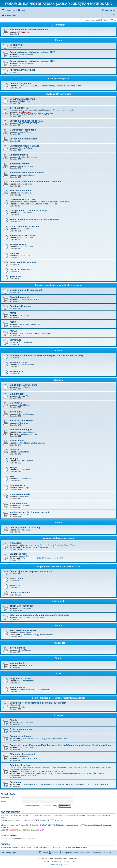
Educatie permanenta (21, 191)
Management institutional (23, 130)
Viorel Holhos (25, 405)
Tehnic (58, 658)
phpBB (50, 859)
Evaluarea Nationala (20, 736)
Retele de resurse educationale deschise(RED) (34, 219)
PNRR (13, 313)
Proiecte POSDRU (19, 362)
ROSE (13, 322)
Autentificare (8, 794)
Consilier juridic (25, 213)
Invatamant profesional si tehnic (27, 173)
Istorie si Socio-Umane (22, 421)
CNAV (44, 825)
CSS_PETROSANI (56, 825)
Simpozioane (16, 578)
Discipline (59, 380)
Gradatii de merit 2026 (31, 558)
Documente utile (28, 635)
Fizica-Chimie (17, 441)
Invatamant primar (19, 164)
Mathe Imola (24, 497)
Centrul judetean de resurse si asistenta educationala (38, 703)
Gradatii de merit (18, 554)
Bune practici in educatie (23, 262)
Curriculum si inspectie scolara (26, 121)
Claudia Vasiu (25, 256)
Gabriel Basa (24, 470)
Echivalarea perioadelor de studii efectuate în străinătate (39, 615)
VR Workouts (25, 342)
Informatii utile (17, 648)
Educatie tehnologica (21, 430)
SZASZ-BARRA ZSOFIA (30, 86)
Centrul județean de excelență (25, 528)
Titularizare (16, 543)
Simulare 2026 (26, 722)
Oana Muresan (25, 650)
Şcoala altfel (16, 276)
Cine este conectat (11, 812)
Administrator (25, 32)
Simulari (14, 720)
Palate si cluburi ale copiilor (24, 226)
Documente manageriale (22, 99)
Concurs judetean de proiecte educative (31, 571)
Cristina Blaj (24, 396)
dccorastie (69, 825)
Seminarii (15, 585)
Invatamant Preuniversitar (58, 94)
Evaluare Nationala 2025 (56, 739)
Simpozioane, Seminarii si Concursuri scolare (59, 566)
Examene (59, 715)
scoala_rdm (6, 827)
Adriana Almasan (62, 86)
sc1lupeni (107, 825)
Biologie (14, 458)
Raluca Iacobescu (26, 681)
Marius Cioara (25, 617)
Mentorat (14, 253)
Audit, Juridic (59, 601)
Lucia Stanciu (26, 771)
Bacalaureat (16, 782)
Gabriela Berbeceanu (28, 157)
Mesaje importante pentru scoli (26, 290)
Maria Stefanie (76, 86)
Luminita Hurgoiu (26, 166)
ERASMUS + (16, 340)
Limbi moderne (18, 394)
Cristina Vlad (24, 530)
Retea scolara (58, 643)
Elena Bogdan (25, 633)
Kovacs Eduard (25, 665)
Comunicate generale (21, 83)
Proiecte (58, 351)
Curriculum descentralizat (23, 139)
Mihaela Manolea (26, 54)
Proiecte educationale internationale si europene (59, 285)
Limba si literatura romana (24, 385)
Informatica (16, 412)
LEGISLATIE (16, 45)
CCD (58, 674)
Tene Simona (24, 387)
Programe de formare (21, 678)
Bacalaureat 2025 (47, 784)
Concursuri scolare (20, 593)
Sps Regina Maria (80, 847)
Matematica (16, 403)
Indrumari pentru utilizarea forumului (29, 30)
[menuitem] (21, 10)
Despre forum (58, 25)
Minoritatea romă (19, 503)
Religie (13, 467)
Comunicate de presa (58, 79)
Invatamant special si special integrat (29, 512)
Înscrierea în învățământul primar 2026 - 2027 (71, 773)
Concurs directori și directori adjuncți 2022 (32, 52)
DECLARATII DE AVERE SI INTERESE (36, 114)
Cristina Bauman (47, 86)
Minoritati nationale (20, 494)
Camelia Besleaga (27, 365)
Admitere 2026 (28, 773)
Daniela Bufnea (25, 148)
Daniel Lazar (25, 443)
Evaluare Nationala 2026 (32, 739)
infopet (99, 825)
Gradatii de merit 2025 (53, 558)
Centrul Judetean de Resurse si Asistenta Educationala (58, 698)
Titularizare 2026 (29, 547)
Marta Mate (24, 204)
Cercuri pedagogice (28, 434)
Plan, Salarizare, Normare (23, 630)
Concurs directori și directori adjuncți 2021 (32, 61)
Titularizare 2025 (46, 547)
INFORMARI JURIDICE (21, 606)
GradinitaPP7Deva (82, 825)
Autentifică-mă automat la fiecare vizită (41, 806)
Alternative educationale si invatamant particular (35, 182)
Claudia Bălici (25, 315)
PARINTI (41, 830)
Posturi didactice (45, 635)
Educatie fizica (17, 485)
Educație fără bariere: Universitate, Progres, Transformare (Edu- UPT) (46, 355)
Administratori (15, 830)
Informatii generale (20, 108)
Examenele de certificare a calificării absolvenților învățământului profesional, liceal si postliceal (60, 745)
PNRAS (13, 331)
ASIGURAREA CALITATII (23, 199)
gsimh (93, 825)
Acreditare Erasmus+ (21, 306)
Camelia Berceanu (27, 414)
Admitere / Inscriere (20, 765)
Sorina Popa (24, 488)
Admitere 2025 (43, 773)
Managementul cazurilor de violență (28, 210)
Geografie (15, 450)
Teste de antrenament (21, 729)
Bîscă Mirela (24, 452)
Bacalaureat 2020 (100, 784)
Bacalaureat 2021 (82, 784)
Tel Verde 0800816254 (21, 269)
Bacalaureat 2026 (29, 784)
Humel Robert (25, 506)
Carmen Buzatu (25, 184)
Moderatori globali (29, 830)
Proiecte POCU (18, 371)
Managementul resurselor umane (58, 538)
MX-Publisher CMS (67, 862)
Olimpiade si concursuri (22, 754)
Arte (12, 476)
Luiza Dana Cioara (27, 175)
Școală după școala (20, 297)
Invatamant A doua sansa (23, 235)
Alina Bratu (24, 423)
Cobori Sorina (25, 229)
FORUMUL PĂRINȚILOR (22, 70)
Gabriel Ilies (24, 707)
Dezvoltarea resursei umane (24, 146)
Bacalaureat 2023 (64, 784)
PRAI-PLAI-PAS (18, 244)
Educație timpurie (19, 155)
